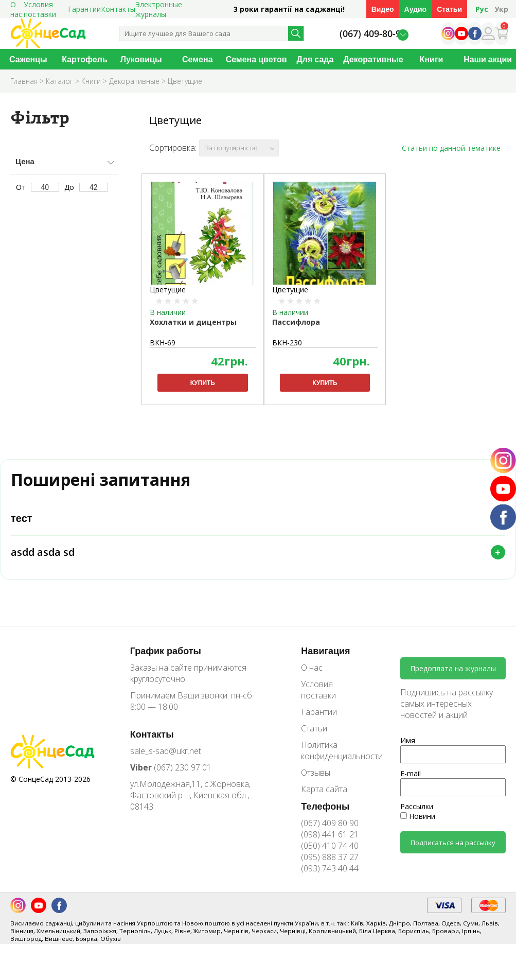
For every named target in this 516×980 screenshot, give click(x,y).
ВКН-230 (287, 343)
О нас (312, 675)
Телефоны (325, 814)
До (86, 187)
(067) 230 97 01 (171, 775)
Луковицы (141, 59)
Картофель (85, 59)
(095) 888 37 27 (330, 865)
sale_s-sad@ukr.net (166, 759)
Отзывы (316, 780)
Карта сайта (324, 797)
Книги (432, 59)
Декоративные (373, 59)
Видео (383, 9)
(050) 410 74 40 (330, 853)
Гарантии (84, 9)
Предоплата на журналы (453, 677)
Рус (482, 9)
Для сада (315, 59)
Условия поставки (318, 697)
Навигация (325, 658)
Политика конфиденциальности (334, 758)
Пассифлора (296, 322)
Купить (203, 383)
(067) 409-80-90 (373, 34)
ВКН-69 (163, 343)
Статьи (449, 9)
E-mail (411, 782)
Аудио (416, 9)
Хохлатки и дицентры (193, 322)
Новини (418, 824)
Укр (501, 9)
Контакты (118, 9)
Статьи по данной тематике (451, 148)
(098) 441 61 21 (330, 842)
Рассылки (417, 815)
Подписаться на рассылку (453, 850)
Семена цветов (256, 59)
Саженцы (28, 59)
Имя (408, 749)
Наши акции (488, 59)
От (38, 187)
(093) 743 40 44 (330, 876)
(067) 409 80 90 (330, 831)
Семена (198, 59)
